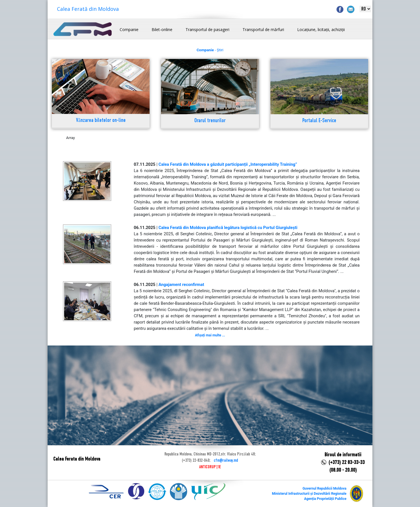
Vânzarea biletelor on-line (101, 121)
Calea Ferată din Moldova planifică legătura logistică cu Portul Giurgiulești (228, 228)
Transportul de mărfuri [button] (263, 29)
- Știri (210, 50)
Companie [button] (129, 29)
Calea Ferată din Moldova (88, 9)
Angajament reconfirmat (181, 285)
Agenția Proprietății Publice (325, 499)
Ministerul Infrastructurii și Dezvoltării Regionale (309, 494)
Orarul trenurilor (210, 121)
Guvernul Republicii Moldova (325, 488)
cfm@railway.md (226, 461)
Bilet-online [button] (162, 29)
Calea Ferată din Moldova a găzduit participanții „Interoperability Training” (228, 164)
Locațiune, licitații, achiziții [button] (321, 29)
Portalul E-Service (319, 121)
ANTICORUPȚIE (210, 467)
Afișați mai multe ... (210, 335)
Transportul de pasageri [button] (207, 29)
